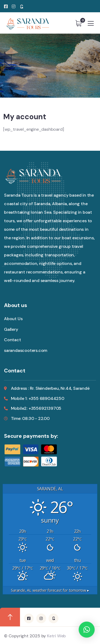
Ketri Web (56, 636)
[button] (87, 630)
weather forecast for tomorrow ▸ (50, 590)
